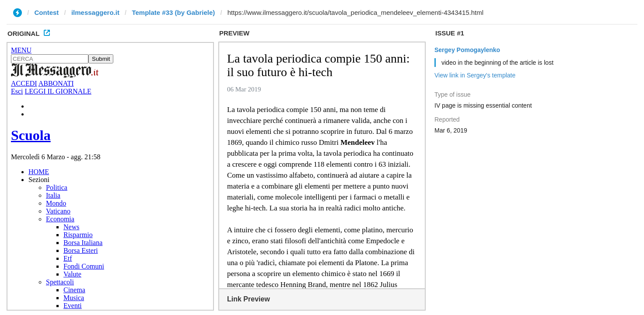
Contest (47, 12)
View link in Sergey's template (475, 75)
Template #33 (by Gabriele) (173, 12)
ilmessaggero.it (95, 12)
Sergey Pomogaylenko (467, 50)
